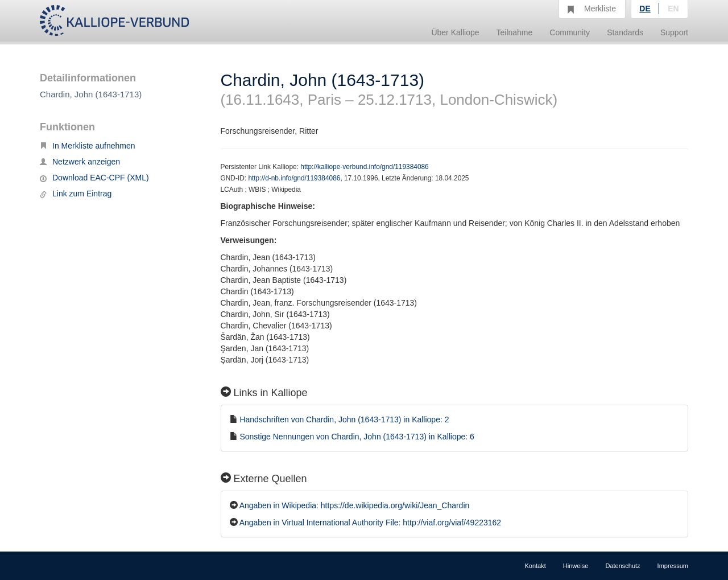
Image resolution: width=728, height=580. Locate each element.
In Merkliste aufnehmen (88, 146)
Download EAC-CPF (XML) (94, 178)
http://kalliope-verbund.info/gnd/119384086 (364, 167)
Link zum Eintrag (76, 194)
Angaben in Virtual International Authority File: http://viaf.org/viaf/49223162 (370, 523)
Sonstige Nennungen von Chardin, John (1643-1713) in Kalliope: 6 (357, 437)
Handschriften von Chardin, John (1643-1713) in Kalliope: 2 (344, 419)
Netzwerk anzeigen (80, 162)
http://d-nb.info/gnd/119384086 (294, 178)
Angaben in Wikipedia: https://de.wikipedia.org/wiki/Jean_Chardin (355, 505)
